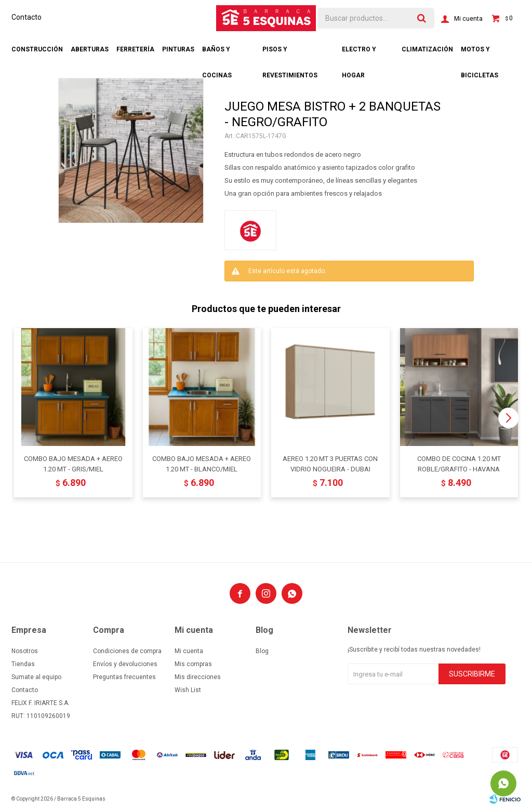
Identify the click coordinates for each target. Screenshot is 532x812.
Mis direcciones (198, 677)
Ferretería (135, 49)
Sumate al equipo (36, 677)
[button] (508, 418)
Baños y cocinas (217, 54)
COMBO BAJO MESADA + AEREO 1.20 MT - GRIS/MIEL (73, 464)
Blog (262, 651)
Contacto (26, 17)
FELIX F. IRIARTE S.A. (41, 703)
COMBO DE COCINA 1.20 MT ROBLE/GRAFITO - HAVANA (459, 464)
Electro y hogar (359, 54)
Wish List (188, 690)
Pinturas (178, 49)
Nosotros (25, 651)
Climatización (427, 49)
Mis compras (193, 664)
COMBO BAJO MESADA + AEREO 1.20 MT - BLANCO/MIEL (202, 464)
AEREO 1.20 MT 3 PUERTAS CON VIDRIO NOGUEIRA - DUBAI (330, 464)
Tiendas (23, 664)
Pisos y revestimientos (290, 54)
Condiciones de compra (127, 651)
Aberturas (90, 49)
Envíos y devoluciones (125, 664)
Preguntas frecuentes (124, 677)
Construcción (37, 49)
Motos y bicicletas (480, 54)
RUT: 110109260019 (41, 716)
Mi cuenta (189, 651)
